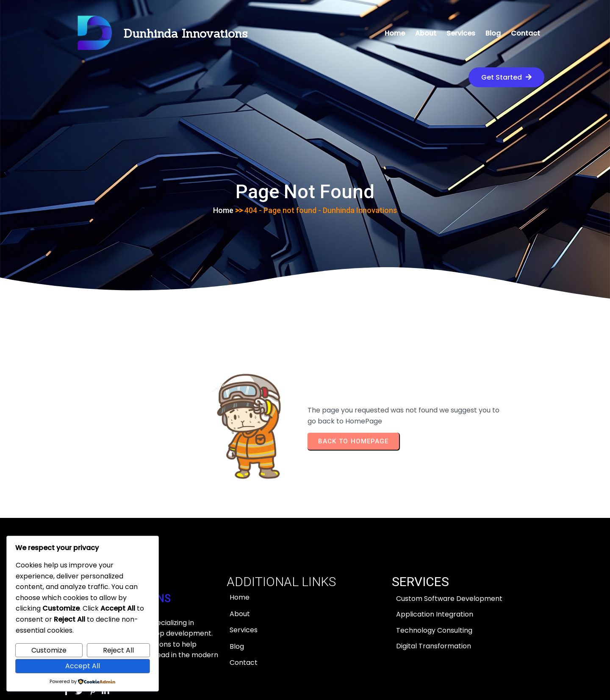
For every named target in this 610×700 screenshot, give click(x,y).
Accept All (83, 666)
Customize (49, 650)
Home (223, 170)
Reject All (118, 650)
